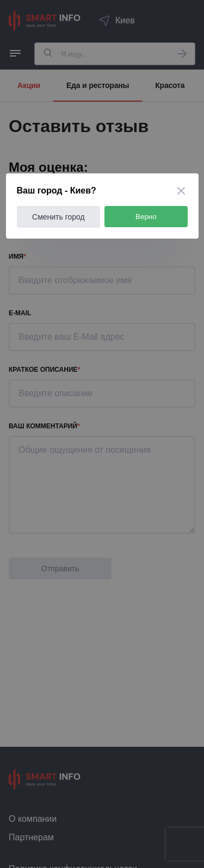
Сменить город (58, 217)
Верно (146, 217)
